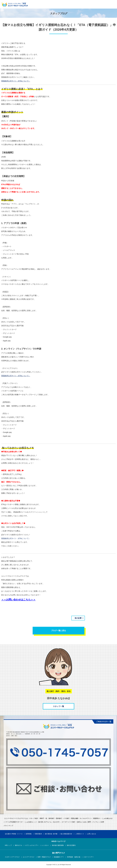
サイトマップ (9, 826)
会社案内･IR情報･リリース (14, 834)
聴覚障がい (97, 819)
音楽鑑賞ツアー (59, 857)
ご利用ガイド (80, 834)
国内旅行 (59, 819)
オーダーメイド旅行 (69, 822)
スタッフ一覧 (58, 706)
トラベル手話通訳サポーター (14, 822)
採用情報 (29, 834)
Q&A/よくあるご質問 (84, 822)
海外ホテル (19, 845)
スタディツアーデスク (12, 857)
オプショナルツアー (32, 845)
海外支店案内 (71, 845)
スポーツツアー (89, 857)
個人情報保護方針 (66, 834)
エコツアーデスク (29, 857)
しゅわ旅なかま (107, 819)
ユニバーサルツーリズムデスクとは (16, 819)
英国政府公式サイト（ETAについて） (16, 538)
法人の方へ (57, 822)
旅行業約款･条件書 (51, 834)
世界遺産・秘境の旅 (74, 857)
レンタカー (45, 845)
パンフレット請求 (98, 822)
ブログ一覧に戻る (58, 630)
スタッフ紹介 (34, 819)
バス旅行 (66, 819)
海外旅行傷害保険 (58, 845)
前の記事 (78, 618)
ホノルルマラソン (86, 819)
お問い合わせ (92, 834)
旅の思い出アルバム (45, 822)
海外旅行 (52, 819)
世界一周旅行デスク (44, 857)
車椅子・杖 (43, 819)
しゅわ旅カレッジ (31, 822)
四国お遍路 (75, 819)
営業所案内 (38, 834)
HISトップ (8, 845)
